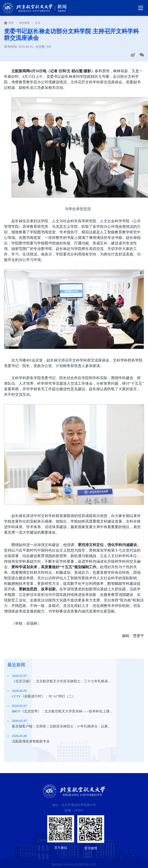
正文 (38, 23)
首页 (11, 23)
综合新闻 (24, 23)
